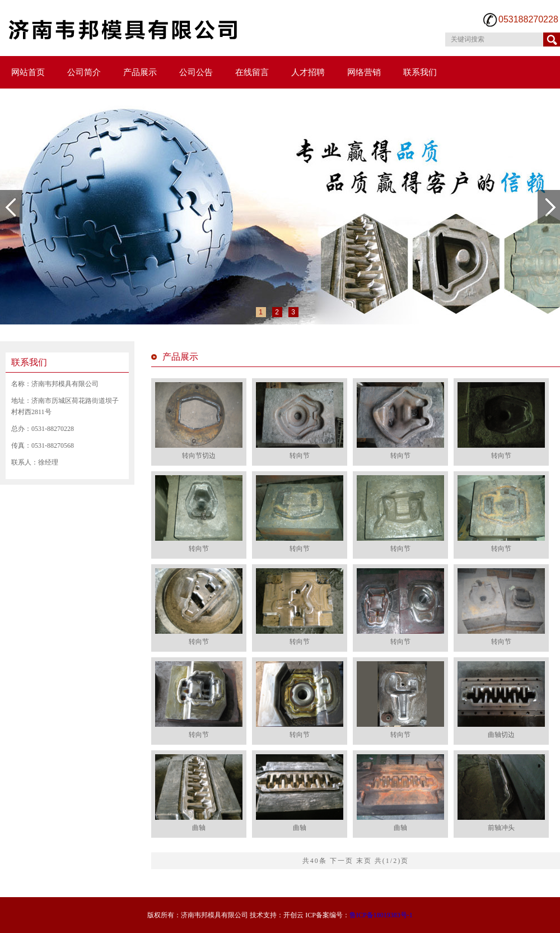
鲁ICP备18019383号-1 (381, 915)
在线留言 (252, 72)
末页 (364, 861)
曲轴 (199, 828)
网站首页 (28, 72)
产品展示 (140, 72)
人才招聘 (308, 72)
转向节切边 (199, 456)
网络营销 (364, 72)
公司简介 (84, 72)
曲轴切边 (501, 735)
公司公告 (196, 72)
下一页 (342, 861)
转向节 (300, 456)
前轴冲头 (501, 828)
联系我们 (420, 72)
